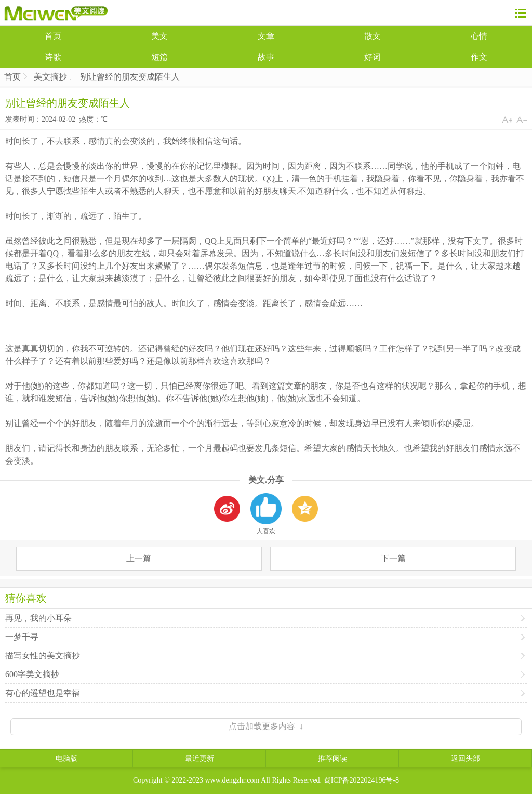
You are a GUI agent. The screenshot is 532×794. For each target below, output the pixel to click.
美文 (159, 36)
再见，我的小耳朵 (38, 618)
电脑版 (66, 758)
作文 (479, 57)
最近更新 (199, 758)
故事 (266, 57)
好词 (373, 57)
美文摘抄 (50, 77)
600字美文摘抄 (32, 674)
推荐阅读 (332, 758)
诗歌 (53, 57)
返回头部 (465, 758)
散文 (373, 36)
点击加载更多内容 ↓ (266, 726)
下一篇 (393, 558)
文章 (266, 36)
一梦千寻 (22, 637)
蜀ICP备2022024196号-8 (361, 780)
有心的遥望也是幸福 (43, 693)
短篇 (159, 57)
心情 (479, 36)
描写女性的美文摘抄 (43, 656)
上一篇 (139, 558)
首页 (53, 36)
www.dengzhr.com (232, 780)
